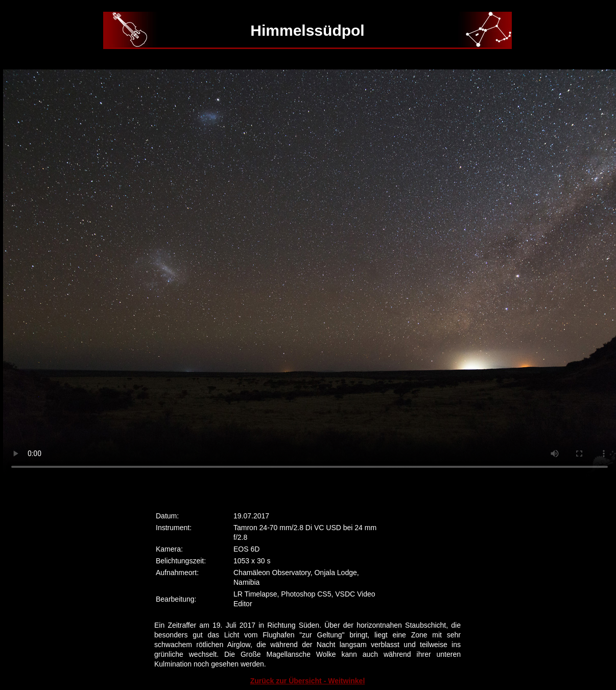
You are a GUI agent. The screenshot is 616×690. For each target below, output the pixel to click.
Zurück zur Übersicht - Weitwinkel (308, 681)
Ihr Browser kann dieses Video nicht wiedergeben (310, 274)
